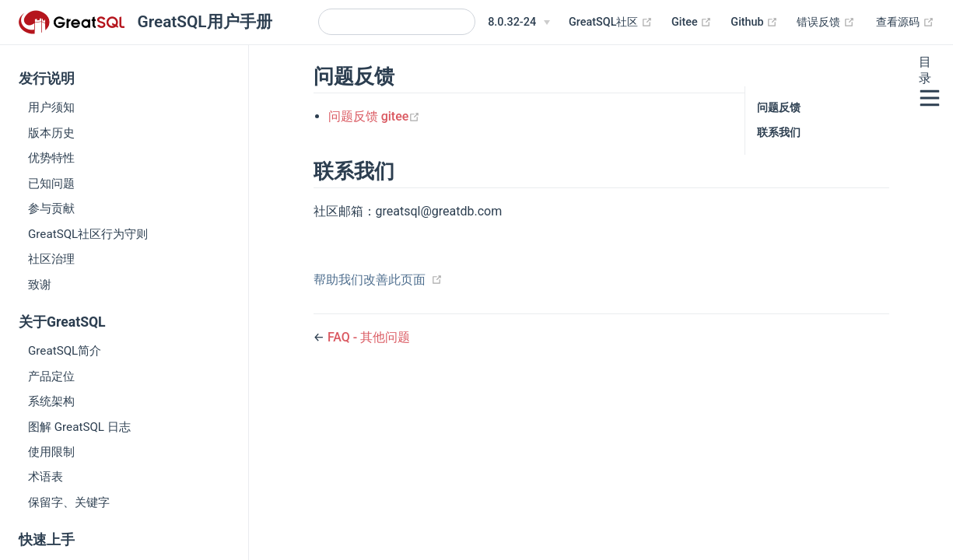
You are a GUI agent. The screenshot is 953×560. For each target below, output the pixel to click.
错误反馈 (826, 23)
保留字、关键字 (69, 502)
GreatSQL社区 (611, 23)
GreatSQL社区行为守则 (88, 234)
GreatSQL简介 (65, 351)
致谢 (40, 285)
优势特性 (51, 158)
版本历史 (51, 133)
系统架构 (51, 401)
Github (754, 23)
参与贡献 (51, 208)
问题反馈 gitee (375, 116)
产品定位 (51, 376)
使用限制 (51, 452)
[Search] (397, 22)
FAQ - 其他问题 (369, 337)
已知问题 (51, 184)
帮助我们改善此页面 (370, 280)
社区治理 (51, 259)
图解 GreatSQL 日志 (79, 427)
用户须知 (51, 107)
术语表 (46, 477)
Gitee (692, 23)
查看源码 (905, 23)
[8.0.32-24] (519, 23)
